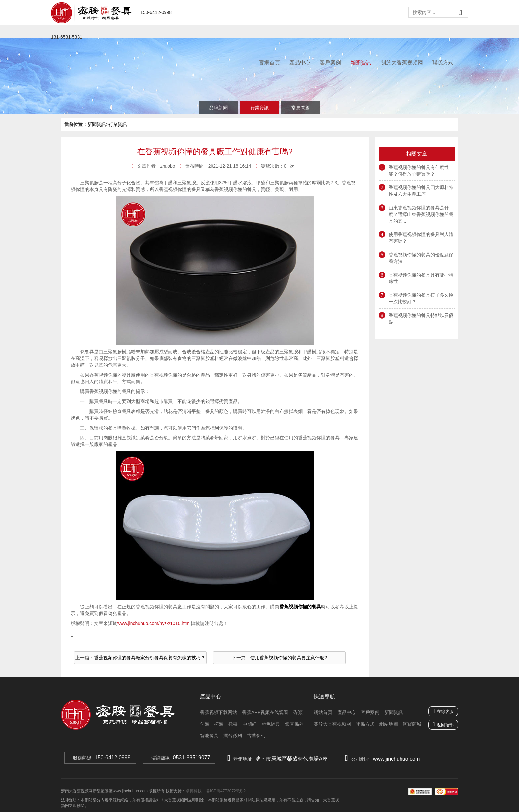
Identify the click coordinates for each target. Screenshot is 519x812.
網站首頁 (323, 712)
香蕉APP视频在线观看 (265, 712)
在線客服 (443, 711)
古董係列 (256, 736)
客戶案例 (330, 62)
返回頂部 (445, 725)
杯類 (219, 724)
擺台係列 (233, 736)
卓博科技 (194, 791)
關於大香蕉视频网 (402, 62)
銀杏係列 (294, 724)
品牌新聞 (218, 108)
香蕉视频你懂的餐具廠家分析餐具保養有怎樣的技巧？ (150, 658)
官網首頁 (269, 62)
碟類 (298, 712)
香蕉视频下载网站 (218, 712)
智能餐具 (209, 736)
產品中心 (300, 62)
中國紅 (250, 724)
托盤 (233, 724)
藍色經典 (271, 724)
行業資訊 (259, 108)
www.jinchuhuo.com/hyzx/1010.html (154, 623)
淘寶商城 (412, 724)
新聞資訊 (361, 63)
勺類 (205, 724)
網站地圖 (389, 724)
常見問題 (301, 108)
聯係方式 (443, 62)
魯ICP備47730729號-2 (225, 791)
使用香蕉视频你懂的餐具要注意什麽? (289, 658)
